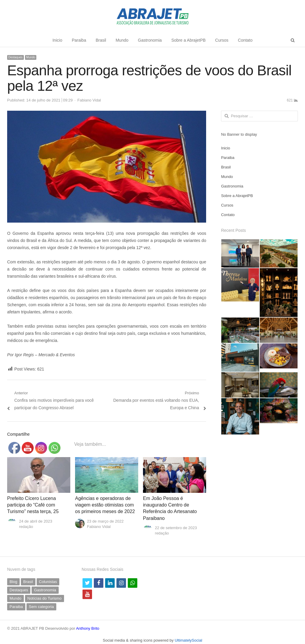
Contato (245, 40)
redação (26, 527)
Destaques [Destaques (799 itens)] (19, 590)
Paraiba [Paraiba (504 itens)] (16, 607)
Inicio (57, 40)
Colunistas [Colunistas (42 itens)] (48, 582)
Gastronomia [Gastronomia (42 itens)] (45, 590)
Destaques (15, 57)
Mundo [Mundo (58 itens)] (15, 598)
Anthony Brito (88, 628)
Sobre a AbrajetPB (188, 40)
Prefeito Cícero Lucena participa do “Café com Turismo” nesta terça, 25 (33, 505)
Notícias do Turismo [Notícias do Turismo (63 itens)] (45, 598)
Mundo (122, 40)
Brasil (101, 40)
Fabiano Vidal (89, 100)
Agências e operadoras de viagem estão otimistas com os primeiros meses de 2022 (105, 505)
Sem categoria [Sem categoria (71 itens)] (41, 607)
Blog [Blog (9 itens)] (13, 582)
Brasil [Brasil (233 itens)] (28, 582)
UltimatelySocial (188, 640)
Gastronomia (150, 40)
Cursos (222, 40)
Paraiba (79, 40)
